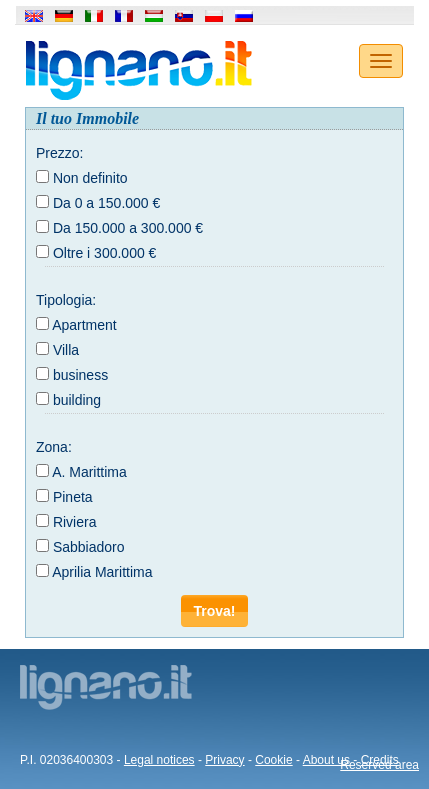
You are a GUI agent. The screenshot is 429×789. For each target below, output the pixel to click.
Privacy (224, 760)
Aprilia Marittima (102, 572)
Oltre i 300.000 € (105, 253)
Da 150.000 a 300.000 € (128, 228)
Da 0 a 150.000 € (106, 203)
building (77, 400)
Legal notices (159, 760)
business (80, 375)
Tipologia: (66, 300)
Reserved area (379, 765)
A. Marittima (89, 472)
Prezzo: (59, 153)
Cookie (273, 760)
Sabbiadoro (89, 547)
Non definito (90, 178)
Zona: (54, 447)
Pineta (73, 497)
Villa (66, 350)
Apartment (84, 325)
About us (326, 760)
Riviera (75, 522)
